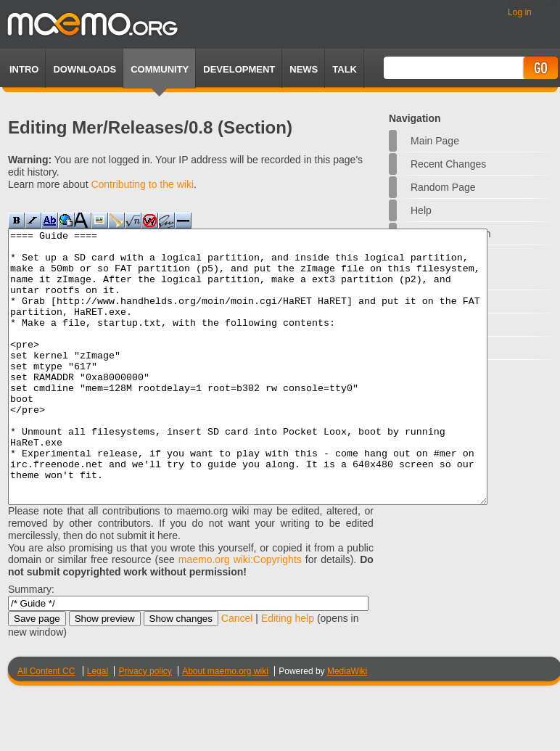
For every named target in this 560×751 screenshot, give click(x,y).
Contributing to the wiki (142, 184)
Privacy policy (145, 726)
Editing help (288, 673)
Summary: (31, 644)
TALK (345, 69)
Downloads (85, 69)
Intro (24, 69)
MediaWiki (347, 726)
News (304, 69)
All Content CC (46, 726)
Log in (520, 12)
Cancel (237, 673)
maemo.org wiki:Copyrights (240, 614)
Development (239, 69)
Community (160, 69)
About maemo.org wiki (225, 726)
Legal (98, 726)
